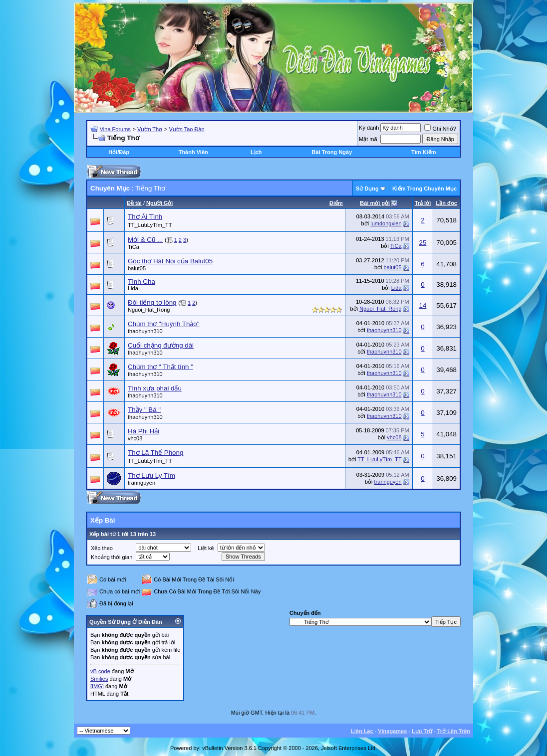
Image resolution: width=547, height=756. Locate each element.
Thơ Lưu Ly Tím (151, 475)
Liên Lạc (362, 731)
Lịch (256, 152)
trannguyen (141, 483)
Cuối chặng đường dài (161, 345)
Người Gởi (159, 203)
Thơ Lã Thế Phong (155, 453)
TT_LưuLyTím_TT (150, 225)
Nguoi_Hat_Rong (149, 310)
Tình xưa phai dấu (155, 388)
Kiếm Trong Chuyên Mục (424, 189)
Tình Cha (141, 282)
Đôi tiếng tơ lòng (152, 302)
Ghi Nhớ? (440, 129)
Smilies (99, 679)
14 (423, 305)
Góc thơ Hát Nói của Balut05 (170, 261)
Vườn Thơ (150, 129)
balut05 (137, 268)
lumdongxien (386, 223)
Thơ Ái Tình (145, 217)
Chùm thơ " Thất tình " (160, 367)
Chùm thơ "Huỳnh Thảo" (164, 324)
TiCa (134, 247)
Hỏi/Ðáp (119, 152)
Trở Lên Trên (454, 731)
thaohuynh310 (145, 331)
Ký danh (369, 128)
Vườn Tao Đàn (186, 129)
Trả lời (423, 203)
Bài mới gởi (375, 203)
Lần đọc (446, 203)
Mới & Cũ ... (145, 240)
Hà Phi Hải (143, 431)
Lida (133, 288)
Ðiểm (336, 203)
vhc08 (135, 438)
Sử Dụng (367, 189)
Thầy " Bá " (144, 410)
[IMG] (97, 686)
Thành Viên (193, 152)
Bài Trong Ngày (332, 152)
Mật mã (368, 139)
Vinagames (392, 731)
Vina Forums (115, 129)
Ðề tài (134, 203)
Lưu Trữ (422, 731)
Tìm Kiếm (423, 152)
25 (423, 243)
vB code (100, 671)
